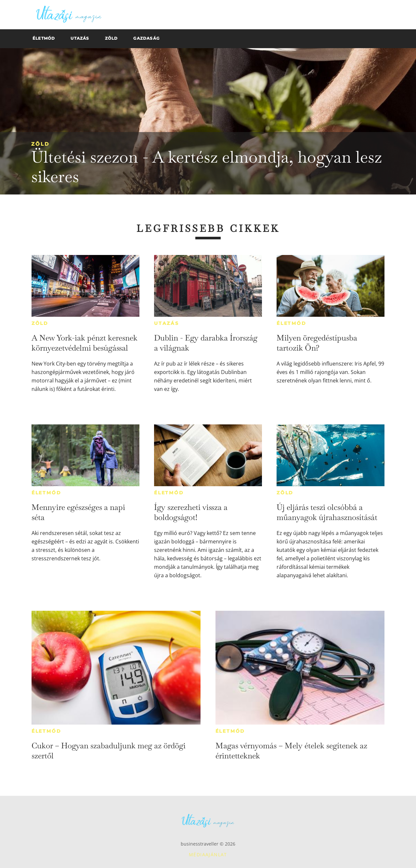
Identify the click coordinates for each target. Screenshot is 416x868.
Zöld (40, 144)
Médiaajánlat (208, 855)
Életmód (292, 323)
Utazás (167, 323)
